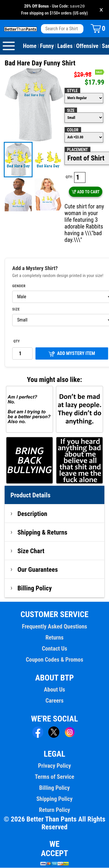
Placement (77, 150)
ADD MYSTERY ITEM (72, 354)
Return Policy (54, 810)
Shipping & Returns (42, 533)
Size (71, 111)
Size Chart (31, 551)
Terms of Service (55, 777)
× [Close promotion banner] (101, 10)
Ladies (65, 46)
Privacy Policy (54, 766)
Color (73, 130)
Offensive (87, 46)
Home (30, 46)
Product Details (31, 495)
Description (32, 514)
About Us (54, 690)
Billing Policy (35, 588)
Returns (54, 638)
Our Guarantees (38, 570)
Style (72, 91)
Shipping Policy (54, 799)
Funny (47, 46)
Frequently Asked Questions (54, 627)
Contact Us (54, 649)
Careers (54, 701)
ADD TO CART (86, 192)
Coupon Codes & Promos (55, 660)
